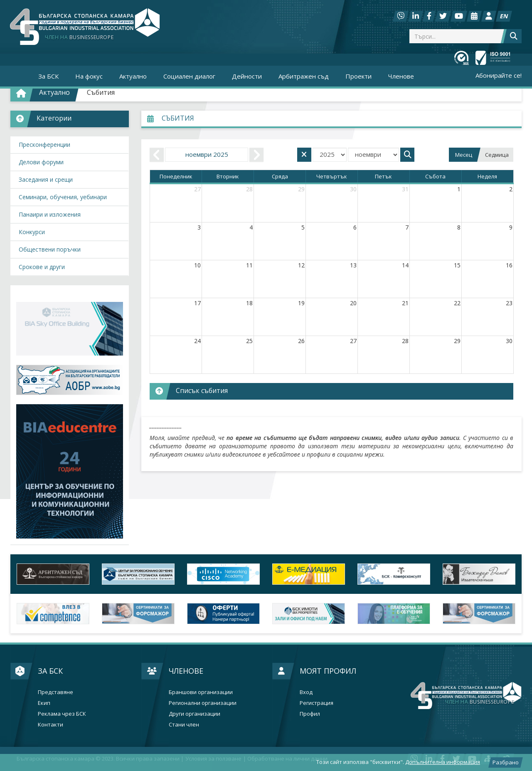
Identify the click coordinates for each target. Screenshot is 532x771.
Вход (306, 692)
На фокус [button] (89, 76)
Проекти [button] (358, 76)
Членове (186, 671)
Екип (44, 703)
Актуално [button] (133, 76)
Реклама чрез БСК (62, 714)
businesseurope (479, 702)
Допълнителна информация (443, 762)
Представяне (55, 692)
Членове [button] (401, 76)
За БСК (50, 671)
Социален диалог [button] (189, 76)
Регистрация (316, 703)
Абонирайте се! (499, 75)
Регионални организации (203, 703)
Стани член (184, 725)
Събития (101, 92)
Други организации (195, 714)
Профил (310, 714)
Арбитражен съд (304, 76)
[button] (70, 119)
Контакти (50, 725)
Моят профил (328, 671)
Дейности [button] (247, 76)
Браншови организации (201, 692)
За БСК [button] (48, 76)
